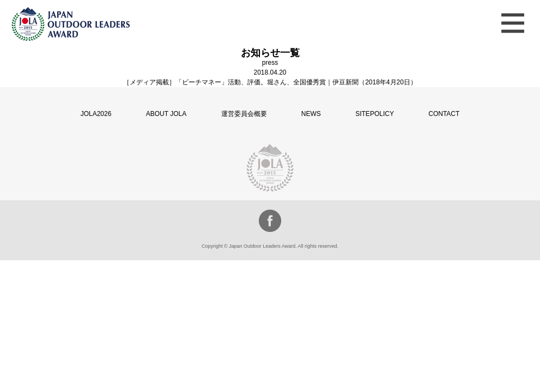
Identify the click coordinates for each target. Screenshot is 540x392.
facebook (270, 221)
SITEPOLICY (375, 114)
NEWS (311, 114)
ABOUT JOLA (166, 114)
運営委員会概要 (244, 114)
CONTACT (444, 114)
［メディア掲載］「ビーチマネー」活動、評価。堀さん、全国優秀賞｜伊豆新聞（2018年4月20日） (270, 82)
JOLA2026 (96, 114)
